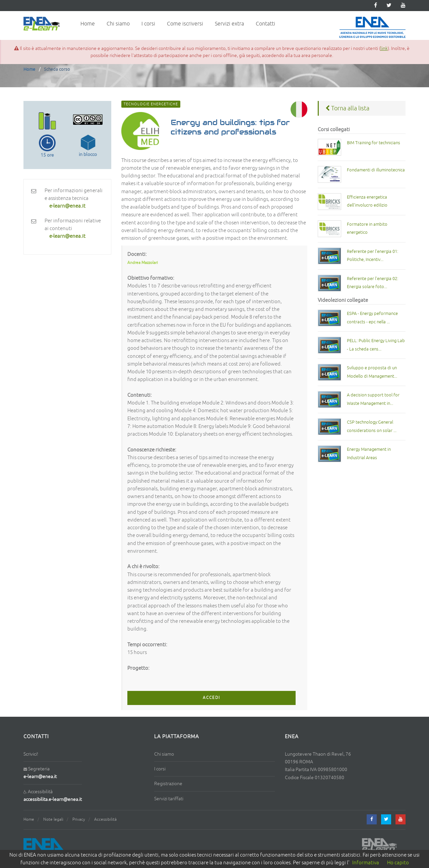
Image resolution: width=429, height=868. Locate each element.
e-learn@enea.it (40, 777)
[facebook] (372, 819)
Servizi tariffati (169, 799)
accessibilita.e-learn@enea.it (53, 799)
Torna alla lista (347, 108)
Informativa (366, 863)
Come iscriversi (185, 24)
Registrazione (168, 784)
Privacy (79, 820)
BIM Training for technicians (374, 143)
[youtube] (403, 6)
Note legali (53, 820)
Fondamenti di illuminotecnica (376, 170)
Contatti (265, 24)
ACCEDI (211, 698)
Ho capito (398, 863)
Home (88, 24)
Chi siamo (118, 24)
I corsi (148, 24)
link (384, 48)
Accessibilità (105, 820)
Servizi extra (229, 24)
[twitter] (389, 6)
